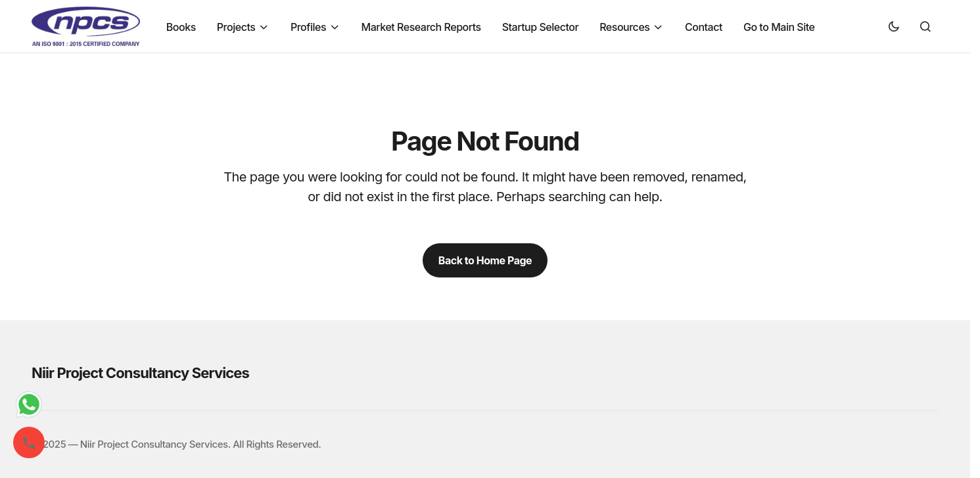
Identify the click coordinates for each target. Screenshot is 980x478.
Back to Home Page (485, 260)
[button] (894, 26)
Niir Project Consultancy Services (140, 373)
